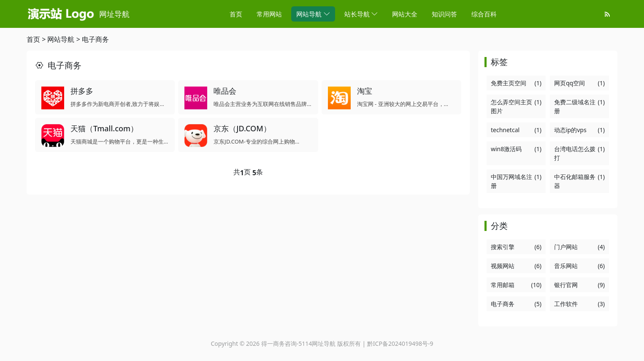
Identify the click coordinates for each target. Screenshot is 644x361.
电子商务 (95, 39)
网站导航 (61, 39)
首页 (33, 39)
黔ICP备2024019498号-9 (400, 343)
